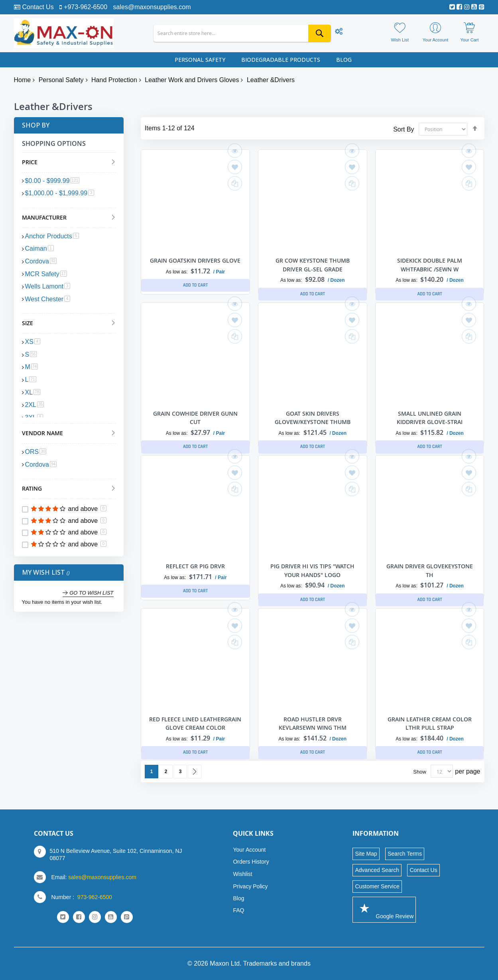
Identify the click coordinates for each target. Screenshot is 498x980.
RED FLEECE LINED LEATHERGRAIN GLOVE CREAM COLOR (195, 728)
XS (33, 342)
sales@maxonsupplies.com (152, 7)
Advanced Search (377, 870)
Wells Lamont (48, 286)
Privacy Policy (250, 886)
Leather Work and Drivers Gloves (192, 80)
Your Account (249, 850)
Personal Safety (61, 80)
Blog (238, 898)
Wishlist (242, 874)
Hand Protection (114, 80)
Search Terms (405, 854)
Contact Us (38, 7)
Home (23, 80)
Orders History (251, 862)
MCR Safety (46, 274)
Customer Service (377, 886)
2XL (35, 405)
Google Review (384, 909)
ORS (36, 452)
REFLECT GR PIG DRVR (195, 566)
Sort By (404, 129)
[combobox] (242, 33)
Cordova (41, 261)
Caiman (39, 248)
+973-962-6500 (86, 7)
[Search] (320, 33)
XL (33, 392)
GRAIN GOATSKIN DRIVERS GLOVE (195, 260)
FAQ (238, 910)
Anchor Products (52, 236)
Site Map (366, 854)
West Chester (48, 299)
